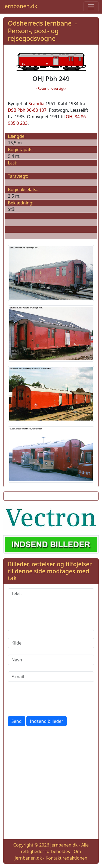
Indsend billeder (47, 721)
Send (17, 721)
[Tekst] (51, 610)
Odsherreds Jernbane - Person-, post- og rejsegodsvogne (42, 31)
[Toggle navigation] (91, 7)
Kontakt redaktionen (66, 858)
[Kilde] (51, 643)
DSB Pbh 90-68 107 (27, 110)
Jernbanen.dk (20, 6)
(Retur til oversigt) (51, 88)
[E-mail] (51, 677)
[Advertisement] (51, 784)
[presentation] (49, 699)
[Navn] (51, 660)
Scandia (36, 104)
